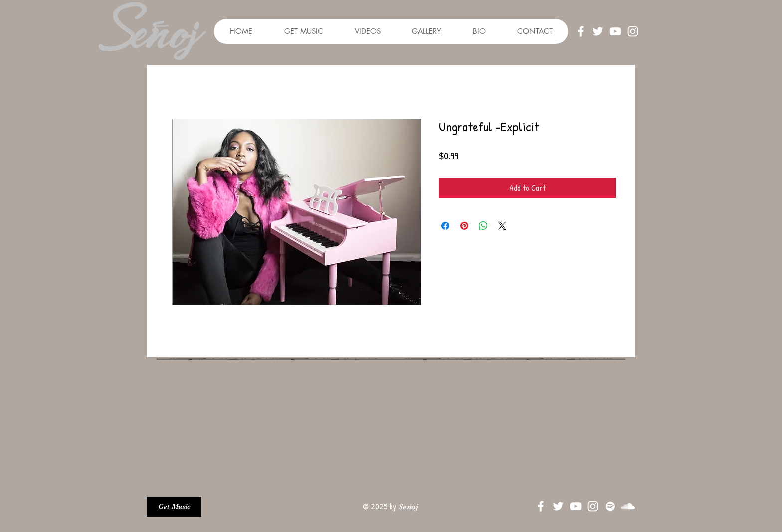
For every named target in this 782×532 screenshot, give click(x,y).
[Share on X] (502, 226)
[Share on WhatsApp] (483, 226)
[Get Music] (174, 507)
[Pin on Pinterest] (464, 226)
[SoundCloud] (628, 506)
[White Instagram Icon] (633, 31)
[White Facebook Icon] (581, 31)
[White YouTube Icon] (615, 31)
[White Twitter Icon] (598, 31)
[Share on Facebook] (445, 226)
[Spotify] (610, 506)
